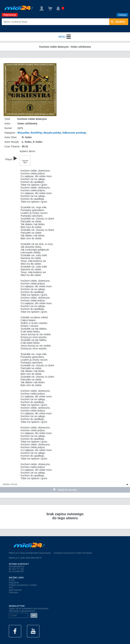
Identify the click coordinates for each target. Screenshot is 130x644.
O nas (12, 580)
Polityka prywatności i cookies (23, 585)
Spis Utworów (15, 590)
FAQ (11, 588)
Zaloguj (122, 15)
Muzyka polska (52, 133)
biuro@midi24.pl (16, 567)
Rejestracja (10, 15)
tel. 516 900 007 (16, 571)
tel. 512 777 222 (16, 569)
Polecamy (13, 592)
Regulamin (14, 583)
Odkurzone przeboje (74, 133)
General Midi (25, 162)
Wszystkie (23, 133)
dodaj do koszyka (65, 490)
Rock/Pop (36, 133)
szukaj (118, 22)
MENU (65, 37)
